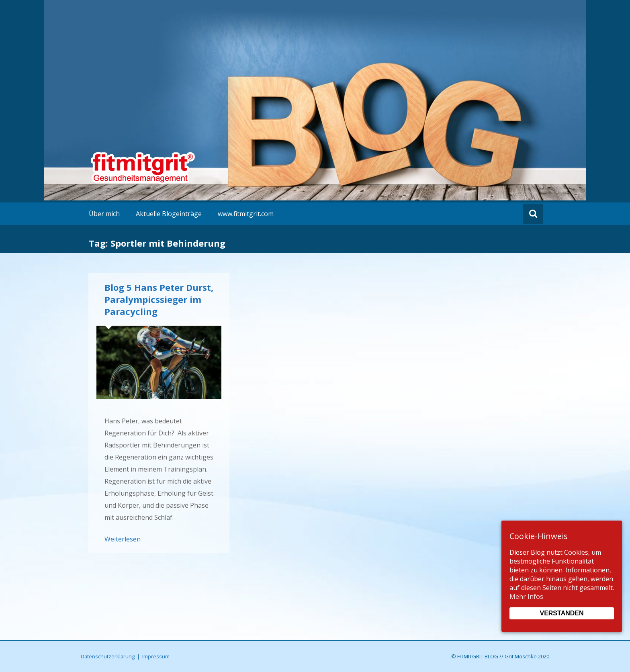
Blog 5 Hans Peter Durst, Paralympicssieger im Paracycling (159, 299)
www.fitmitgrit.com (246, 214)
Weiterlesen (123, 539)
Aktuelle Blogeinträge (169, 214)
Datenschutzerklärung (108, 656)
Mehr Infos (526, 596)
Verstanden (561, 613)
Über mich (104, 214)
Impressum (156, 656)
